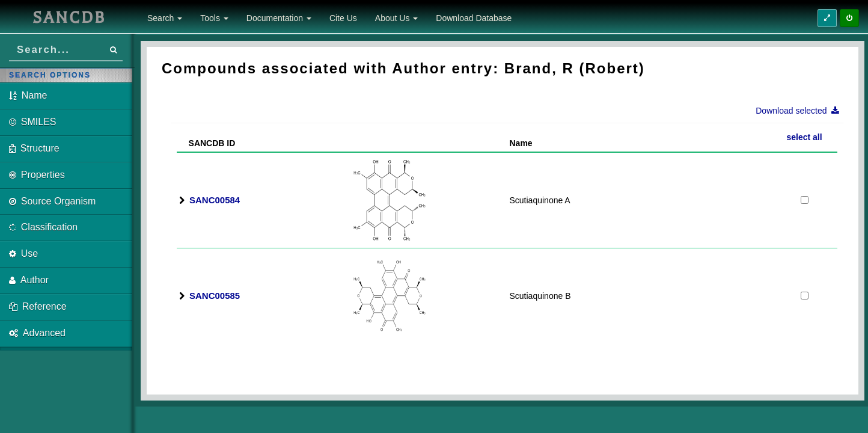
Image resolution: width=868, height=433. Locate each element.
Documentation (279, 18)
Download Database (474, 18)
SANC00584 (215, 200)
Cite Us (343, 18)
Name (521, 143)
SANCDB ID (207, 143)
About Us (396, 18)
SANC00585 (215, 296)
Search (165, 18)
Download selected (801, 111)
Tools (214, 18)
